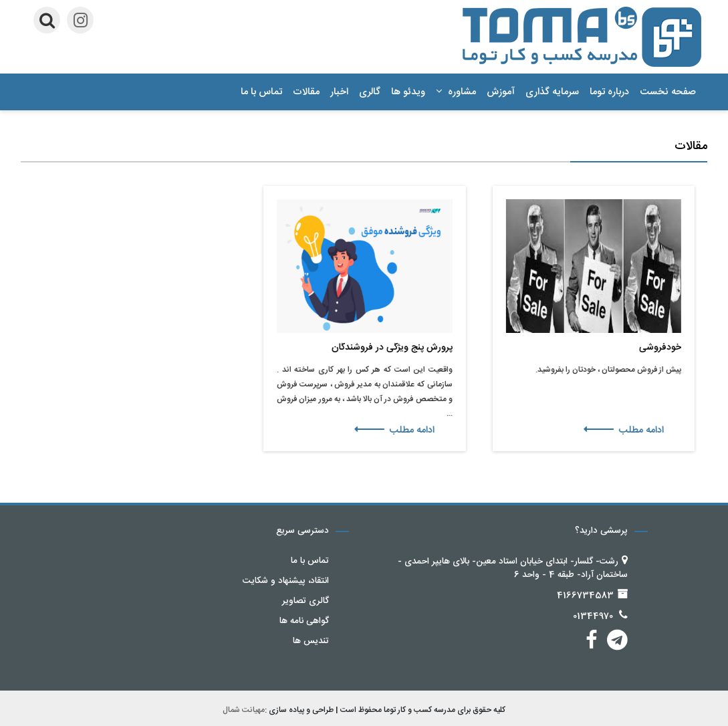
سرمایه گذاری (552, 92)
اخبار (339, 92)
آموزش (501, 92)
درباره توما (609, 92)
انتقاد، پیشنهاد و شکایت (286, 581)
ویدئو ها (408, 92)
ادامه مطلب (628, 431)
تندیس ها (311, 641)
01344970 (593, 616)
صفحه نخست (668, 92)
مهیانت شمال (244, 710)
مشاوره (456, 92)
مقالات (306, 92)
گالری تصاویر (306, 601)
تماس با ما (261, 92)
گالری (370, 92)
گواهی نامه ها (304, 621)
